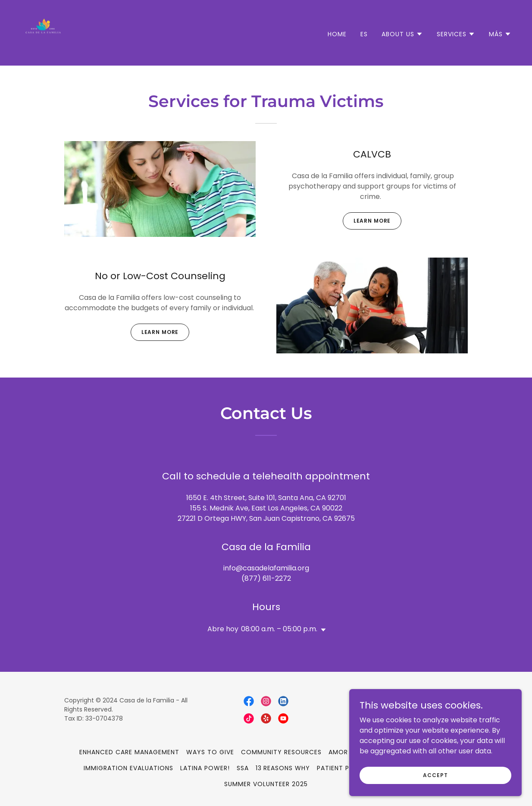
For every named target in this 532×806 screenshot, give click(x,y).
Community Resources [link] (281, 752)
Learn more (372, 221)
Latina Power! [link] (205, 768)
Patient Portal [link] (344, 768)
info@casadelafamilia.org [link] (266, 568)
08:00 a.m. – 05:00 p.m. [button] (279, 629)
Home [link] (337, 34)
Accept (435, 792)
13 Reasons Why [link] (283, 768)
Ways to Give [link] (210, 752)
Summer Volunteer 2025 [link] (266, 784)
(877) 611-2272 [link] (266, 578)
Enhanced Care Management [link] (129, 752)
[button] (402, 34)
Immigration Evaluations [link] (128, 768)
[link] (43, 32)
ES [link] (364, 34)
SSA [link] (243, 768)
